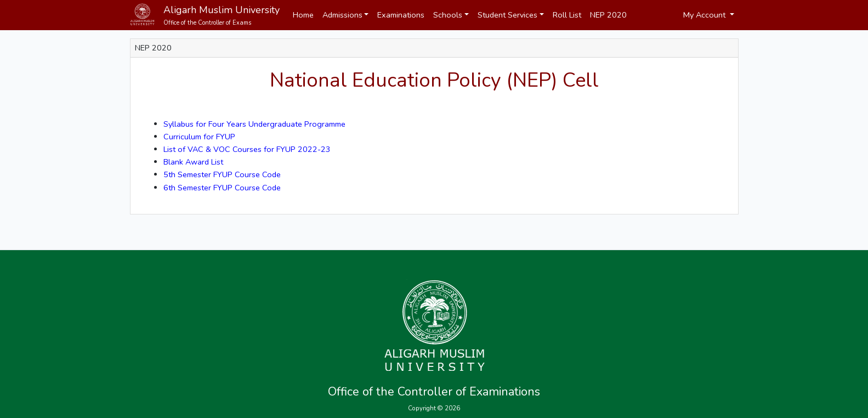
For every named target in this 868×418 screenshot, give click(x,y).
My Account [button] (705, 15)
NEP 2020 (608, 15)
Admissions (342, 15)
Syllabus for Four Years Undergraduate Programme (254, 124)
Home (303, 15)
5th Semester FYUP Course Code (222, 174)
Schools (448, 15)
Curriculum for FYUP (199, 137)
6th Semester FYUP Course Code (222, 188)
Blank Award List (193, 162)
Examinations (401, 15)
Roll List (567, 15)
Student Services (507, 15)
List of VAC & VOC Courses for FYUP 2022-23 (247, 149)
